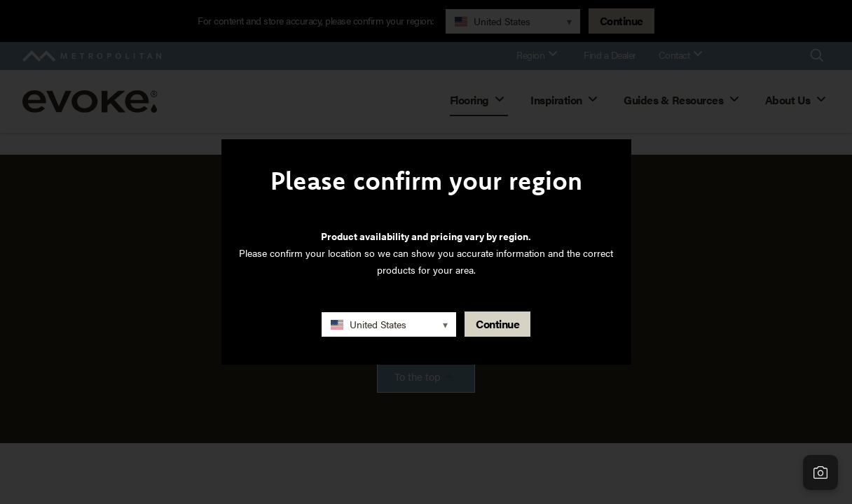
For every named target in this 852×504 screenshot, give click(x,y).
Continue (497, 324)
